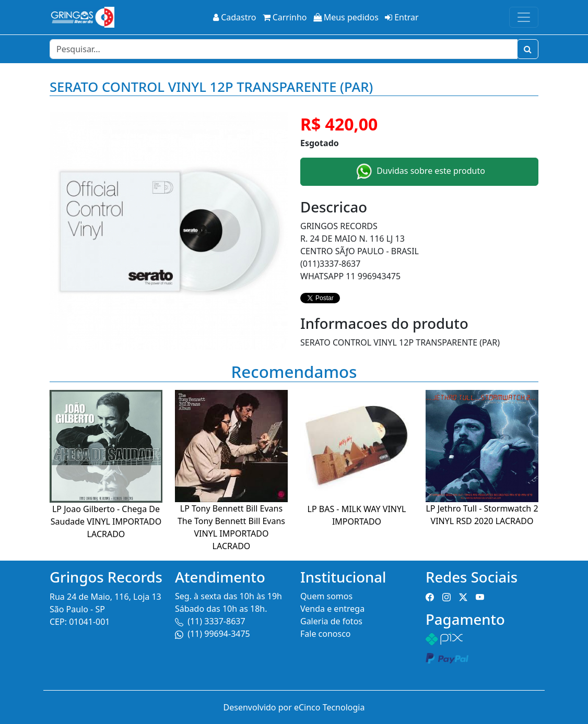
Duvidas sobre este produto (419, 172)
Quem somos (326, 596)
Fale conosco (326, 634)
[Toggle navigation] (524, 17)
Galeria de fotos (331, 621)
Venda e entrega (332, 609)
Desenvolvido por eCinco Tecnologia (294, 707)
